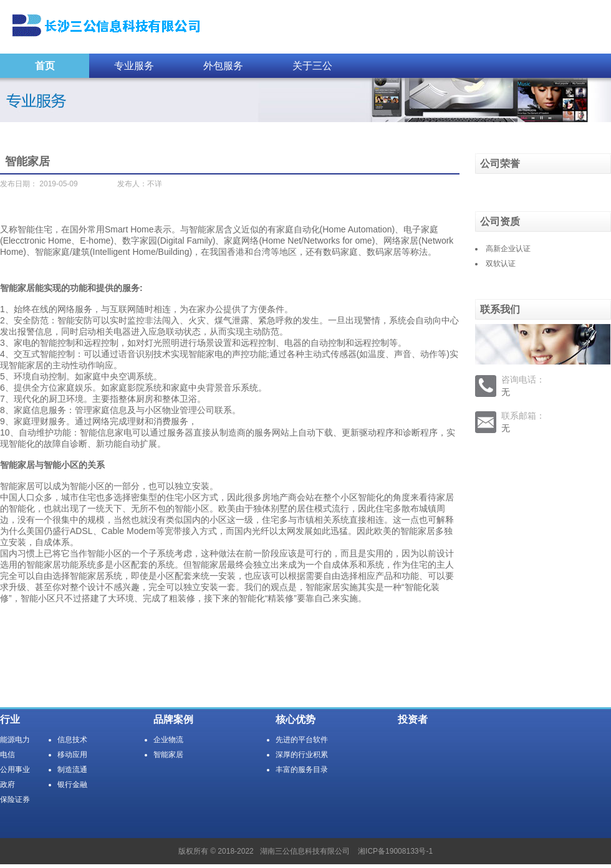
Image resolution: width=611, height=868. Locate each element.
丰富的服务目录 (302, 770)
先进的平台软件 (302, 740)
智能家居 (168, 755)
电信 (7, 755)
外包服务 (223, 66)
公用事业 (15, 770)
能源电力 (15, 740)
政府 (7, 785)
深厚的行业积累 (302, 755)
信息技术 (72, 740)
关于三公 (312, 66)
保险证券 (15, 799)
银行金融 (72, 785)
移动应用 (72, 755)
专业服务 (134, 66)
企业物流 (168, 740)
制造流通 (72, 770)
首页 (45, 66)
